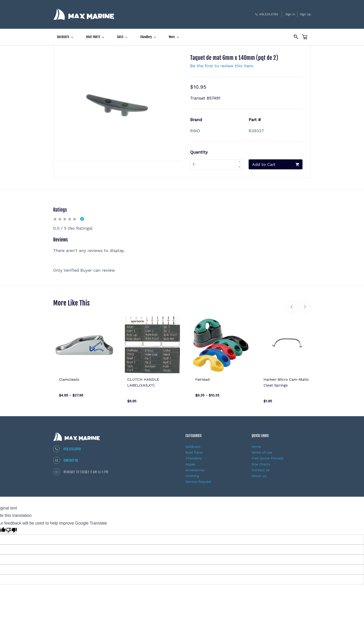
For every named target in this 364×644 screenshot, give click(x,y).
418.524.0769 (72, 447)
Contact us (261, 468)
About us (259, 473)
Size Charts (261, 462)
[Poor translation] (11, 528)
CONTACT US (71, 458)
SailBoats (193, 444)
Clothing (192, 473)
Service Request (198, 479)
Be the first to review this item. (222, 63)
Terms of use (262, 450)
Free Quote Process (267, 456)
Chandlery (194, 456)
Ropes (190, 462)
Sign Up (305, 13)
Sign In (290, 13)
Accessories (195, 468)
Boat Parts (194, 450)
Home (256, 444)
